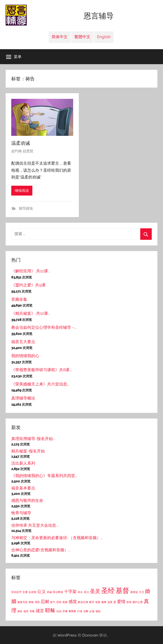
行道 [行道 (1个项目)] (80, 611)
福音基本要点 (23, 488)
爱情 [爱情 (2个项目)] (121, 601)
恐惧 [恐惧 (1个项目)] (59, 602)
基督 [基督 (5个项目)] (122, 590)
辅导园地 (25, 208)
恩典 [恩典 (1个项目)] (65, 602)
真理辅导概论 (23, 398)
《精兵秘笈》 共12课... (31, 313)
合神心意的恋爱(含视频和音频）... (41, 550)
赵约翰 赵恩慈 (22, 151)
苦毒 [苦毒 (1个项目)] (65, 611)
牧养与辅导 (21, 513)
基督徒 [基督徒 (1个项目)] (134, 592)
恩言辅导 (99, 16)
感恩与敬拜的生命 (27, 500)
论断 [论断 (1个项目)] (86, 611)
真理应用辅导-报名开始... (33, 439)
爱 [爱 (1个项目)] (115, 602)
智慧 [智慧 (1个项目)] (98, 602)
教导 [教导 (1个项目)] (92, 602)
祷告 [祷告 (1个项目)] (20, 611)
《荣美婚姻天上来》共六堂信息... (40, 384)
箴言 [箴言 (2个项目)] (40, 611)
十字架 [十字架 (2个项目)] (70, 591)
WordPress (67, 635)
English (104, 37)
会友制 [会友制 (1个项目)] (32, 592)
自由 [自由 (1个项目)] (59, 611)
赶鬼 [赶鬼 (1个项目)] (92, 611)
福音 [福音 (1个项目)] (26, 611)
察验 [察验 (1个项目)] (31, 602)
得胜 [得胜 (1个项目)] (37, 602)
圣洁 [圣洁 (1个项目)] (86, 592)
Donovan (90, 635)
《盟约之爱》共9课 (28, 285)
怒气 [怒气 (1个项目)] (53, 602)
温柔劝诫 (21, 143)
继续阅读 (22, 191)
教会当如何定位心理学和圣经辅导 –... (44, 327)
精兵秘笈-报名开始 (28, 451)
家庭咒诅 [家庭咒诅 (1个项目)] (23, 602)
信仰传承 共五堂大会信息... (35, 525)
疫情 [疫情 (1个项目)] (129, 602)
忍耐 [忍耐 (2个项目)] (45, 601)
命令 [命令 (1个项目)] (80, 592)
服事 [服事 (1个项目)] (104, 602)
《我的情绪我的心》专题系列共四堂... (44, 476)
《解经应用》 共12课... (31, 271)
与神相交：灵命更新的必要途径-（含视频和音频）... (57, 538)
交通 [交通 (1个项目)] (25, 592)
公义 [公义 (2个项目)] (42, 591)
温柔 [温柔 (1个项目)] (110, 602)
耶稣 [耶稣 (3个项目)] (50, 610)
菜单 (14, 57)
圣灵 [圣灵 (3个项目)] (95, 591)
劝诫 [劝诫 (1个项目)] (49, 592)
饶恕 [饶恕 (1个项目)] (98, 611)
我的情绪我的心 (25, 356)
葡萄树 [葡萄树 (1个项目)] (72, 611)
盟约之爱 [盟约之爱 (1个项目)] (138, 602)
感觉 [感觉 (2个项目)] (73, 601)
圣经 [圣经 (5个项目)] (108, 590)
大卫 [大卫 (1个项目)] (141, 592)
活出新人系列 (23, 463)
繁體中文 (82, 37)
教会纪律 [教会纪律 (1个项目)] (83, 602)
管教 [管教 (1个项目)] (32, 611)
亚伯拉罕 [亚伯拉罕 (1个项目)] (16, 592)
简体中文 (60, 37)
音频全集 (19, 299)
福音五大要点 (23, 342)
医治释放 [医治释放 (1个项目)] (58, 592)
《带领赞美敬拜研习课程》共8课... (41, 370)
